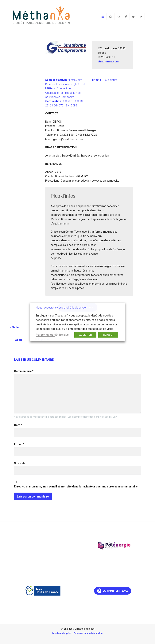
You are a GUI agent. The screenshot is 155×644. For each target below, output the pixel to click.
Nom (18, 425)
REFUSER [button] (108, 335)
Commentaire (24, 371)
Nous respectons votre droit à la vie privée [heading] (61, 308)
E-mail (19, 444)
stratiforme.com (108, 61)
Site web (19, 463)
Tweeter (18, 340)
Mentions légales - (63, 633)
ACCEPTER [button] (85, 335)
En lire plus (62, 335)
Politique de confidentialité (88, 633)
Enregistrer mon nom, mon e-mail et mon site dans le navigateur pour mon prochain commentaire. (76, 487)
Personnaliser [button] (45, 335)
